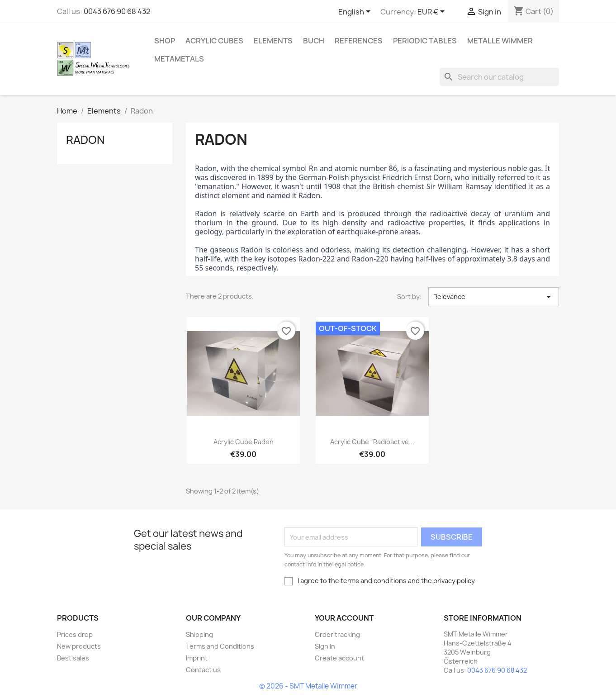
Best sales (73, 658)
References (359, 41)
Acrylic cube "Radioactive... (372, 442)
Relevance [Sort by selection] (494, 297)
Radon (85, 140)
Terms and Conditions (220, 646)
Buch (314, 41)
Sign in (325, 646)
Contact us (203, 670)
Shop (165, 41)
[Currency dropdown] (433, 12)
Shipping (199, 634)
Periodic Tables (425, 41)
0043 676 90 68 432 (117, 11)
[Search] (499, 77)
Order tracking (337, 634)
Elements (273, 41)
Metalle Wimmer (500, 41)
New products (79, 646)
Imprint (197, 658)
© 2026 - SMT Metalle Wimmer (308, 686)
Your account (344, 618)
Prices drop (75, 634)
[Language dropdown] (356, 12)
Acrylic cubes (214, 41)
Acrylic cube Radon (244, 442)
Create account (339, 658)
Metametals (179, 59)
